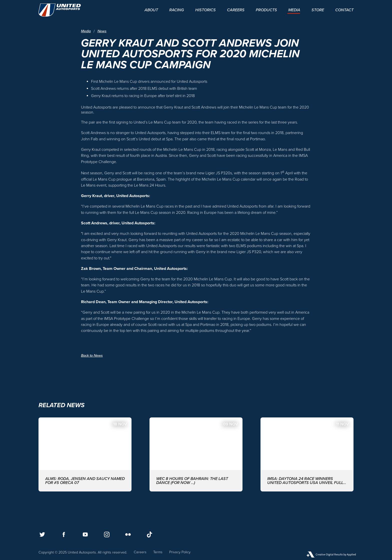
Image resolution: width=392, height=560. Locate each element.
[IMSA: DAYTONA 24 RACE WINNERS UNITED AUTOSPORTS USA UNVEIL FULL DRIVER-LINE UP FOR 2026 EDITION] (307, 454)
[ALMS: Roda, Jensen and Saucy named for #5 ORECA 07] (85, 454)
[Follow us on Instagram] (107, 534)
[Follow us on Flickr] (128, 534)
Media (86, 31)
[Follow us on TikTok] (149, 534)
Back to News (92, 356)
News (102, 31)
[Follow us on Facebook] (64, 534)
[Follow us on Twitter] (42, 534)
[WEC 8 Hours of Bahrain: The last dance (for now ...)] (196, 454)
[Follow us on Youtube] (85, 534)
